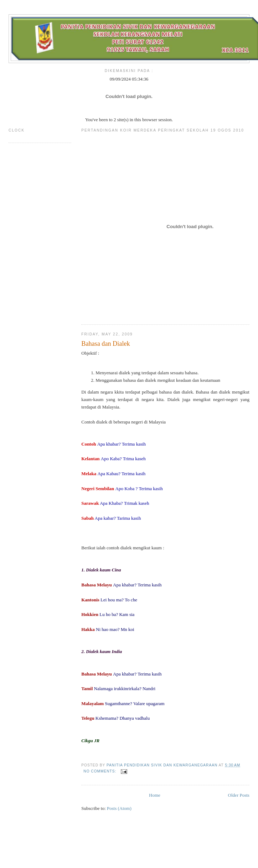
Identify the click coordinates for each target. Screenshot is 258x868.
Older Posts (239, 795)
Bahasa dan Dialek (105, 344)
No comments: (100, 771)
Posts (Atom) (119, 808)
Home (155, 795)
